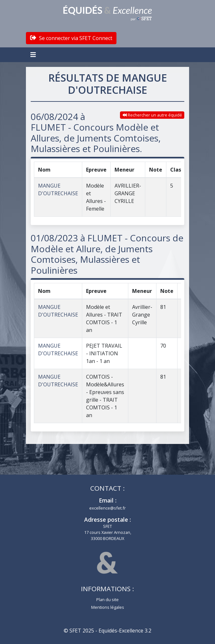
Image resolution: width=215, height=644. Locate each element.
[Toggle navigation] (34, 55)
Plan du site (107, 600)
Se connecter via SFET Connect (71, 38)
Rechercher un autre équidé (152, 115)
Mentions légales (108, 607)
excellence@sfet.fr (107, 508)
